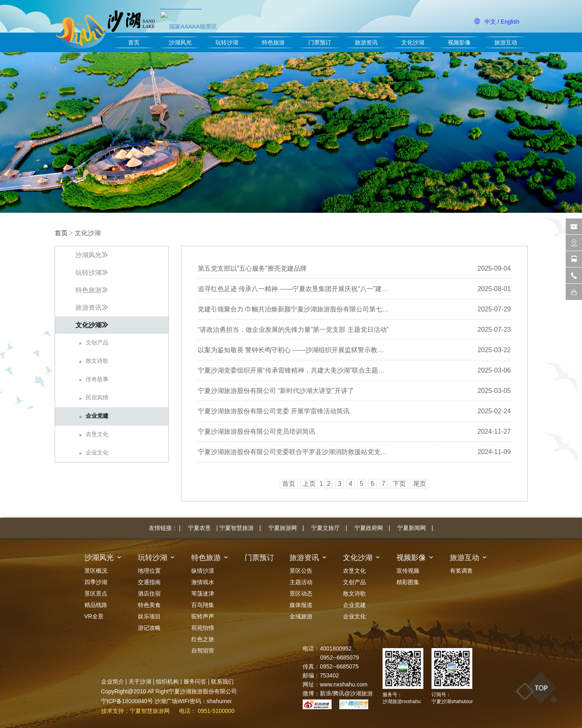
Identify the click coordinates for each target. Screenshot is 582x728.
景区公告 (301, 571)
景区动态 (301, 593)
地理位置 (149, 571)
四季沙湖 (96, 582)
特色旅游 (273, 42)
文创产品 (354, 582)
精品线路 (96, 605)
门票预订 (320, 42)
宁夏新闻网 (412, 528)
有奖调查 (461, 571)
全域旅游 (301, 616)
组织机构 (167, 682)
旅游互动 (506, 42)
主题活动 (301, 582)
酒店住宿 (149, 593)
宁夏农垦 (199, 528)
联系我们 (222, 682)
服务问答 (195, 682)
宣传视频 (408, 571)
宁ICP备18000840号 (127, 701)
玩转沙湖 (227, 42)
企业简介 (113, 682)
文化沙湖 (413, 42)
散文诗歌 (354, 593)
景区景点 (96, 593)
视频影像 (459, 42)
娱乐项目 (149, 616)
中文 (490, 22)
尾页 (420, 484)
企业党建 (354, 605)
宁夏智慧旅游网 (150, 711)
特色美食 (149, 605)
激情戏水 (203, 582)
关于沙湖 (140, 682)
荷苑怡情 (203, 628)
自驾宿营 (203, 651)
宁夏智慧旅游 (237, 528)
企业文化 (354, 616)
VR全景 (94, 616)
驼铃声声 (203, 616)
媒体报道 (301, 605)
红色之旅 (203, 639)
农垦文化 (354, 571)
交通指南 (149, 582)
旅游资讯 (366, 42)
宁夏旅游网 (283, 528)
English (510, 22)
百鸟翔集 (203, 605)
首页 (134, 42)
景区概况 (96, 571)
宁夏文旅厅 (325, 528)
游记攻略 (149, 628)
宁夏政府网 (369, 528)
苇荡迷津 (203, 593)
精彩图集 (408, 582)
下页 (399, 484)
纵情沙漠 (203, 571)
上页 (309, 484)
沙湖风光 (180, 42)
